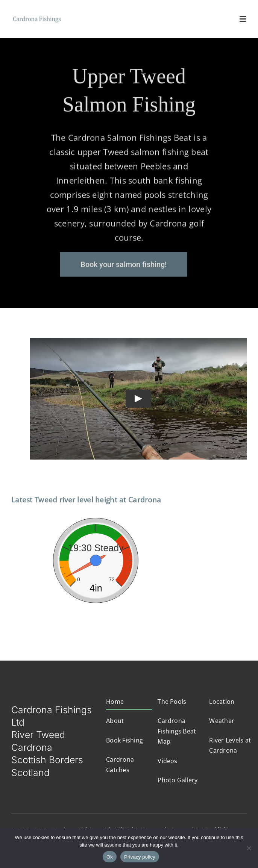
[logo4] (37, 17)
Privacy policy (140, 857)
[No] (249, 848)
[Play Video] (138, 399)
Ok (110, 857)
